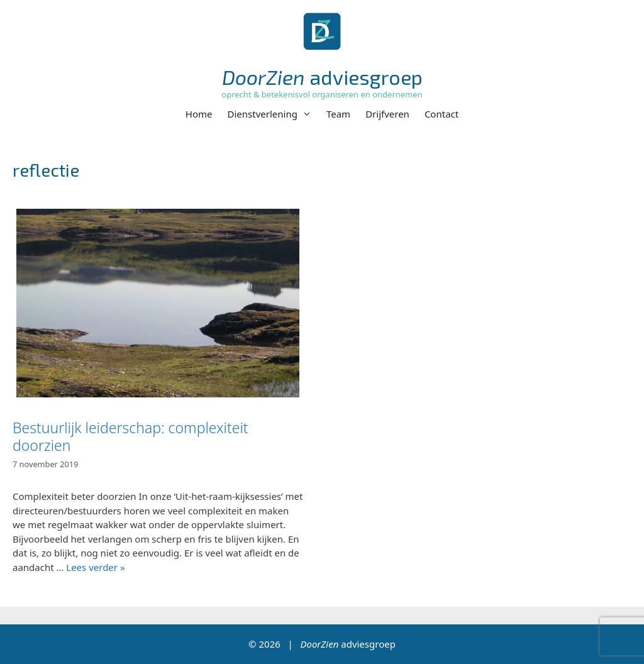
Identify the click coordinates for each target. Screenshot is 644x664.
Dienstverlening (273, 114)
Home (199, 114)
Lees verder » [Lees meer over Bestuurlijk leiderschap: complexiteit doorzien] (95, 567)
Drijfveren (387, 114)
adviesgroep (322, 77)
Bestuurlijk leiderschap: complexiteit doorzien (130, 436)
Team (338, 114)
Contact (441, 114)
